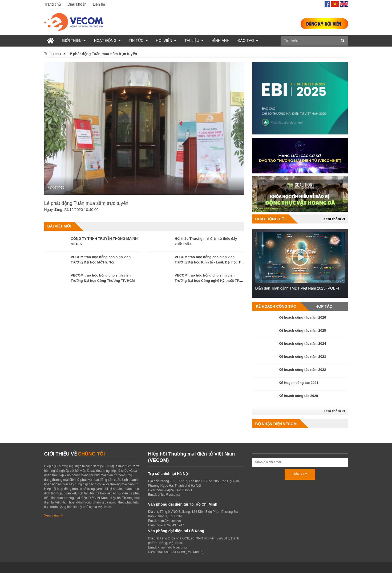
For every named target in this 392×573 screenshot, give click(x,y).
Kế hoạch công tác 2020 (298, 396)
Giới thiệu (74, 40)
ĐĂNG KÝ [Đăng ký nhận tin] (300, 474)
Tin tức (138, 40)
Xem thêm (334, 219)
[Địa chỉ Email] (300, 462)
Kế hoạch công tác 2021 (299, 383)
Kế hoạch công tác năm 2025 (302, 330)
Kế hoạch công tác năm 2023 (302, 357)
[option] (144, 128)
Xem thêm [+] (54, 515)
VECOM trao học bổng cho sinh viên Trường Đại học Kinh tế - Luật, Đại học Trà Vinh (209, 262)
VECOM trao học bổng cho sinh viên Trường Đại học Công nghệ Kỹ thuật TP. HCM (207, 281)
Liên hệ (99, 4)
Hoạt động (107, 40)
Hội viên (166, 40)
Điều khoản (77, 4)
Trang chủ (53, 4)
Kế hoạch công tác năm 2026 (302, 317)
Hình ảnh (221, 40)
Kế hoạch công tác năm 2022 (302, 370)
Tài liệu (194, 40)
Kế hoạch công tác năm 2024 (302, 344)
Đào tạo (248, 40)
